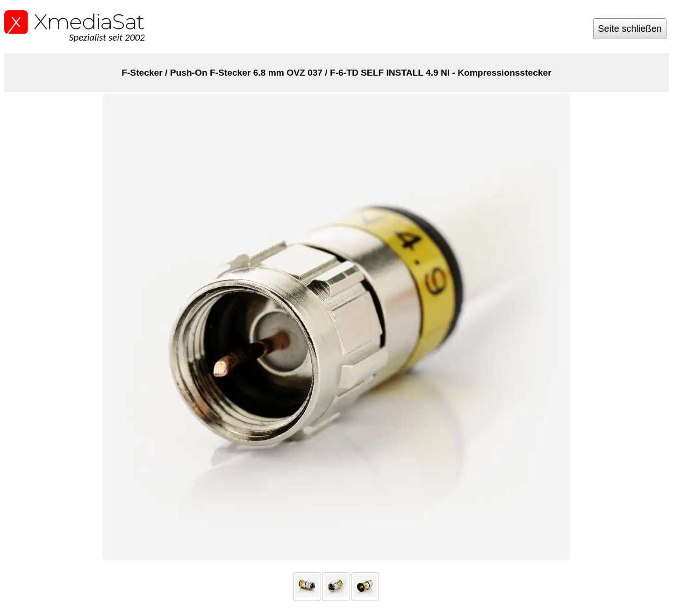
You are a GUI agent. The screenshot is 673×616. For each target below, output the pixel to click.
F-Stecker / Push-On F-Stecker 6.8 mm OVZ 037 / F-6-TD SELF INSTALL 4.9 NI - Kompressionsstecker (336, 73)
